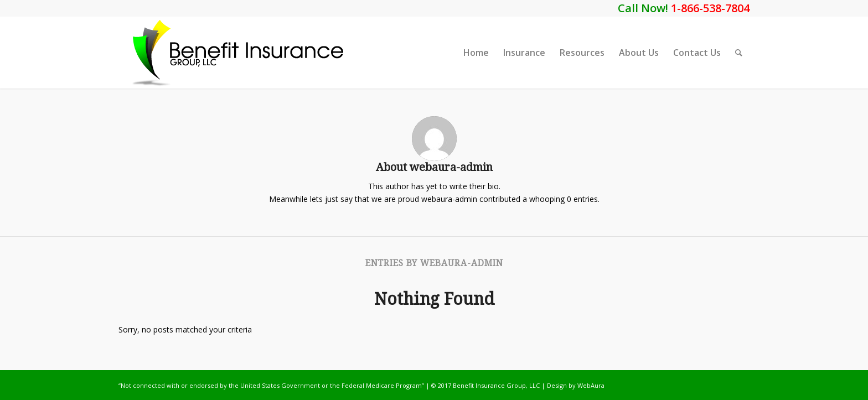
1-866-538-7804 (710, 8)
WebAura (591, 385)
